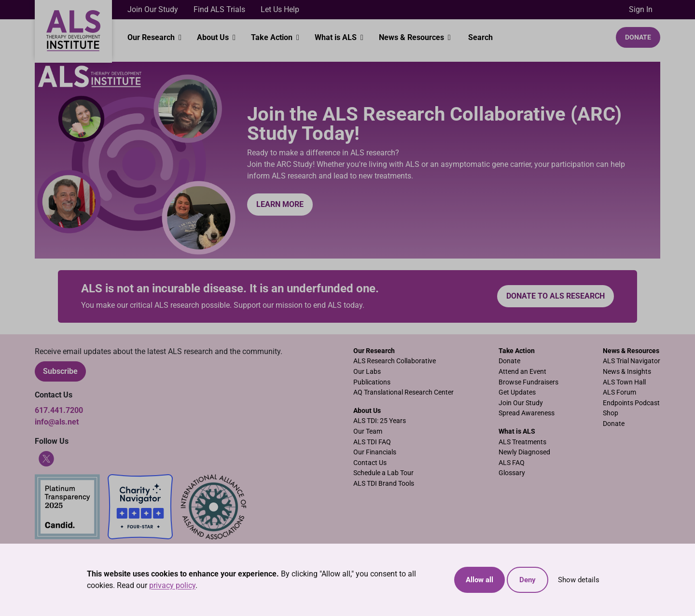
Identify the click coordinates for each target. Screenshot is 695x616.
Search (480, 37)
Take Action (273, 37)
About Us (214, 37)
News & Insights (627, 372)
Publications (372, 382)
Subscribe (60, 371)
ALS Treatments (522, 442)
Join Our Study (153, 9)
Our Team (368, 431)
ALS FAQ (512, 463)
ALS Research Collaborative (395, 361)
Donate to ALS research (556, 296)
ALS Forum (619, 392)
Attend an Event (522, 372)
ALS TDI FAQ (372, 442)
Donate (638, 37)
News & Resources (412, 37)
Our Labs (367, 372)
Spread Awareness (527, 413)
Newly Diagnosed (524, 452)
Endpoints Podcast (631, 403)
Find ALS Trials (219, 9)
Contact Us (370, 463)
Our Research (152, 37)
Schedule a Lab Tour (383, 473)
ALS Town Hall (624, 382)
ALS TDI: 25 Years (380, 421)
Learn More (280, 204)
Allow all (480, 580)
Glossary (512, 473)
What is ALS (337, 37)
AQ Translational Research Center (403, 392)
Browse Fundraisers (528, 382)
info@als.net (57, 422)
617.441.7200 (59, 410)
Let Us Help (280, 9)
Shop (611, 413)
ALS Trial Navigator (632, 361)
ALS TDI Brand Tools (384, 484)
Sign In (641, 9)
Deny (528, 580)
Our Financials (375, 452)
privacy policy (172, 585)
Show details (579, 580)
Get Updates (517, 392)
